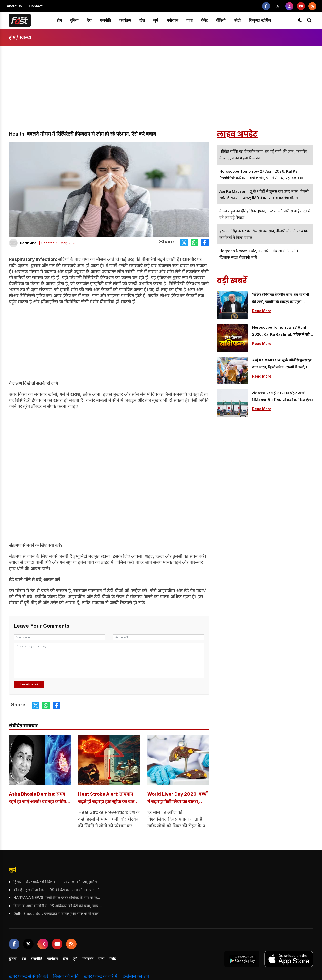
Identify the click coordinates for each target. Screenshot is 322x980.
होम (59, 20)
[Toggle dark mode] (300, 20)
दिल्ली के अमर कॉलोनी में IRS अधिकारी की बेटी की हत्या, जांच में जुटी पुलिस (57, 906)
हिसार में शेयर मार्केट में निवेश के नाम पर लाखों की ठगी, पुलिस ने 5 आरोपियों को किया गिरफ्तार (57, 882)
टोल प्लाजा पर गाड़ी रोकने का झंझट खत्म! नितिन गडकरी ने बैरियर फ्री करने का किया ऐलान (283, 396)
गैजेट (204, 20)
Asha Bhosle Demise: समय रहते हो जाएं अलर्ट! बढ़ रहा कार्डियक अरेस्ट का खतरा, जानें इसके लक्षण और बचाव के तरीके (39, 798)
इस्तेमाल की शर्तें (136, 977)
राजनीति (105, 20)
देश (89, 20)
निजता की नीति (66, 977)
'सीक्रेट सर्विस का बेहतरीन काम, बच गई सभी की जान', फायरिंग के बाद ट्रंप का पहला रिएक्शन (280, 299)
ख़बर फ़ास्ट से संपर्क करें (28, 977)
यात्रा (190, 20)
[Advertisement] (161, 93)
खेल (142, 20)
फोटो (237, 20)
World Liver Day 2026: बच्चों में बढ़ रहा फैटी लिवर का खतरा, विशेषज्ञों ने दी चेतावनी (174, 798)
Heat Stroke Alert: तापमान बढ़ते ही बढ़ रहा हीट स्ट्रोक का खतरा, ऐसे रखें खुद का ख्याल (108, 798)
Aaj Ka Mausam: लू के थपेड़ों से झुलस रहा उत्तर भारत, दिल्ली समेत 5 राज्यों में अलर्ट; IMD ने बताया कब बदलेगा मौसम (283, 364)
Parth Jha (28, 243)
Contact (36, 6)
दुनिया (74, 20)
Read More (262, 311)
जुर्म (156, 20)
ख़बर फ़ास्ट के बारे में (101, 977)
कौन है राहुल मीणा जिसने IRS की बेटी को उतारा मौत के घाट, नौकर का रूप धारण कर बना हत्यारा (57, 890)
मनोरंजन (172, 20)
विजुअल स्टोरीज (260, 20)
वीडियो (221, 20)
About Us (14, 6)
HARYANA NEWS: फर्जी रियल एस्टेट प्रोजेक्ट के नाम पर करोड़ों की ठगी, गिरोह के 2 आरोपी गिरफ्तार (57, 898)
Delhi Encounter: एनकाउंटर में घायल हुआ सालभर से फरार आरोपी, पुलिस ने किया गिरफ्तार (57, 914)
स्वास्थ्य (25, 37)
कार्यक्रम (125, 20)
